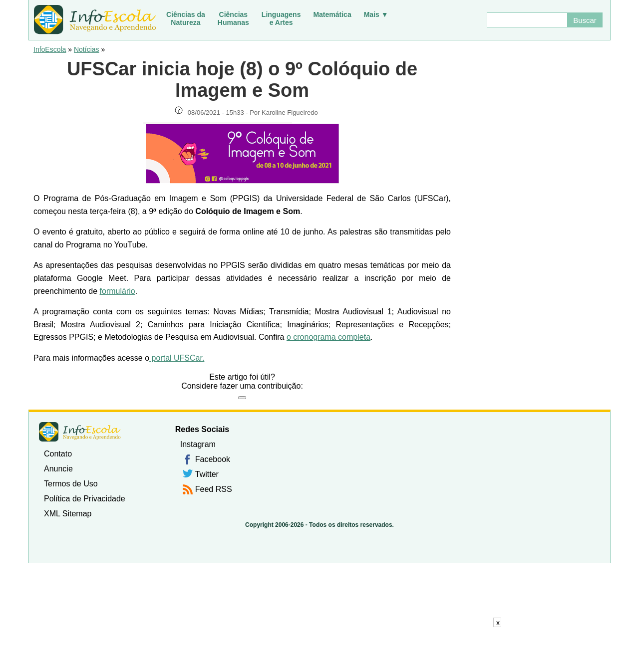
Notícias (87, 49)
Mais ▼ (376, 14)
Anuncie (58, 469)
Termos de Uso (71, 484)
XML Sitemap (68, 514)
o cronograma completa (328, 337)
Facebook (213, 459)
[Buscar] (527, 20)
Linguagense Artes (281, 18)
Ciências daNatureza (186, 18)
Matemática (332, 14)
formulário (118, 291)
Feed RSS (214, 489)
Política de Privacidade (85, 499)
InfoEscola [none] (80, 432)
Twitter (207, 474)
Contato (58, 454)
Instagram (198, 444)
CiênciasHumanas (233, 18)
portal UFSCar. (177, 358)
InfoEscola (50, 49)
